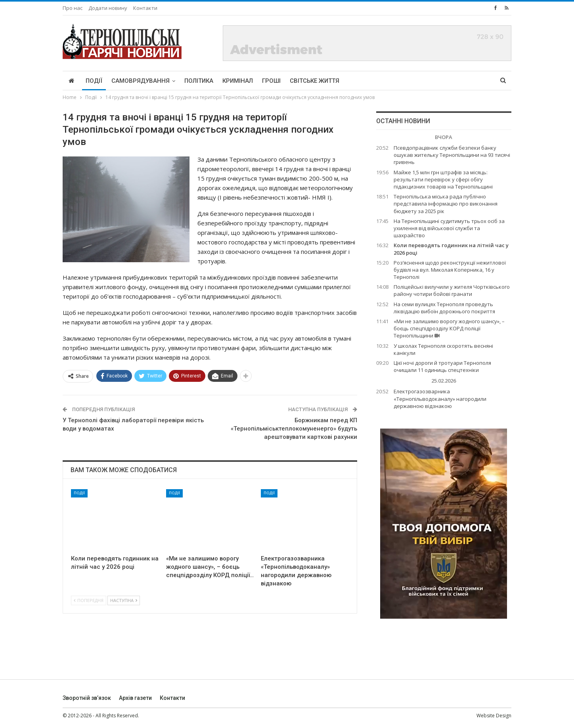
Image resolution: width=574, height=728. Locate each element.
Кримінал (238, 81)
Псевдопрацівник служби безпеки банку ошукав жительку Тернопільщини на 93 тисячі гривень (452, 155)
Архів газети (135, 698)
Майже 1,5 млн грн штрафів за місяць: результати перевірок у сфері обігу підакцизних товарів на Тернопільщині (443, 179)
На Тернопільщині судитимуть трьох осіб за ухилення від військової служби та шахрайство (449, 228)
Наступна (124, 600)
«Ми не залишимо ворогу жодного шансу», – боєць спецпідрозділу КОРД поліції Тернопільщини (449, 328)
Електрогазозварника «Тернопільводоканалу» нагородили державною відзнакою (440, 398)
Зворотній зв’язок (87, 698)
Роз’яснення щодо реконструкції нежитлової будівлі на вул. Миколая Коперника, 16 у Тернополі (450, 270)
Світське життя (315, 81)
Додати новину (108, 8)
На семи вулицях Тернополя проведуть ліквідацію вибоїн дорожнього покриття (444, 308)
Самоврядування (141, 81)
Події (94, 81)
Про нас (73, 8)
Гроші (271, 81)
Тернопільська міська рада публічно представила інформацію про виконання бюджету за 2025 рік (446, 204)
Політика (199, 81)
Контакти (145, 8)
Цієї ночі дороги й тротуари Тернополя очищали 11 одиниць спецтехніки (442, 366)
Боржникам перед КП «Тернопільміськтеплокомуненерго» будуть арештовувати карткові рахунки (294, 429)
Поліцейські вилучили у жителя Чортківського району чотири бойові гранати (452, 290)
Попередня (89, 600)
